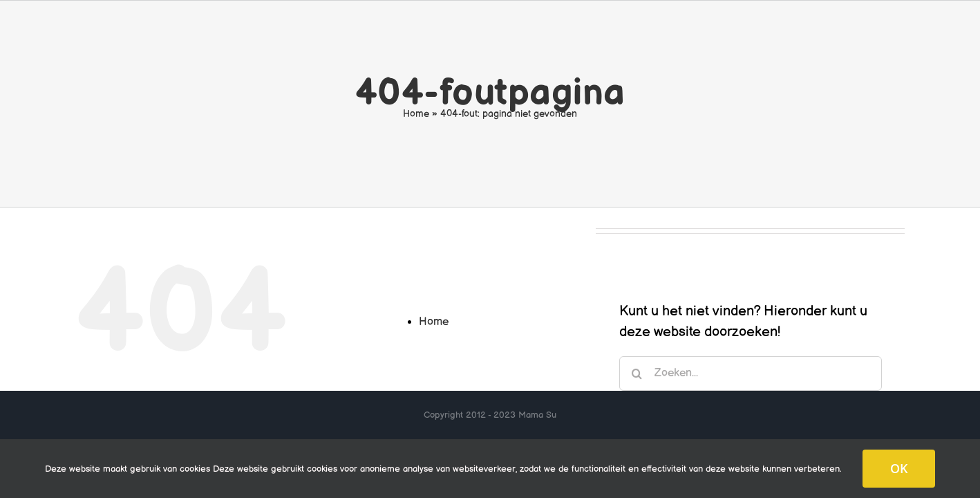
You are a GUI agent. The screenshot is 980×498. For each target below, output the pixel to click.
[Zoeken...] (751, 373)
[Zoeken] (637, 373)
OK (899, 468)
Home (416, 114)
